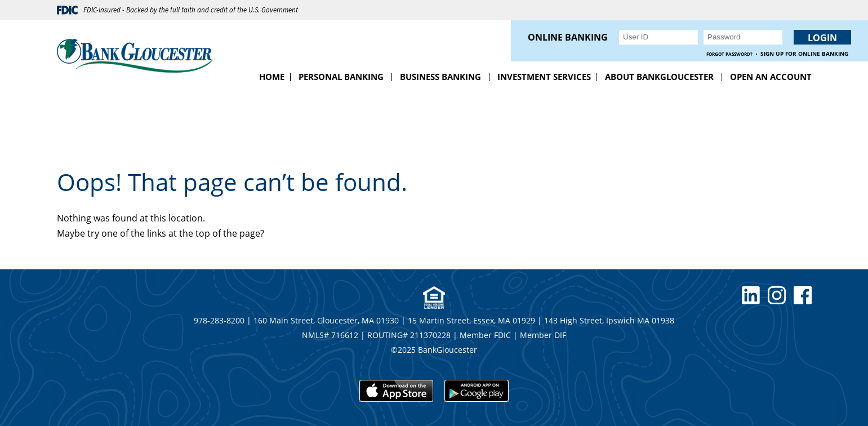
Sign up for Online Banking (804, 54)
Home (272, 77)
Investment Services (544, 77)
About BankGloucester (659, 77)
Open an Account (771, 77)
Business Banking (440, 77)
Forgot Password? (729, 54)
